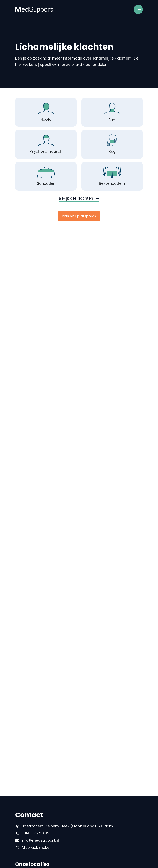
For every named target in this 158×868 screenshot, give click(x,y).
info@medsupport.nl (40, 840)
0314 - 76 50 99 (35, 833)
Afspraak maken (37, 848)
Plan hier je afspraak (79, 216)
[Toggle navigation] (138, 11)
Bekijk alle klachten (76, 198)
